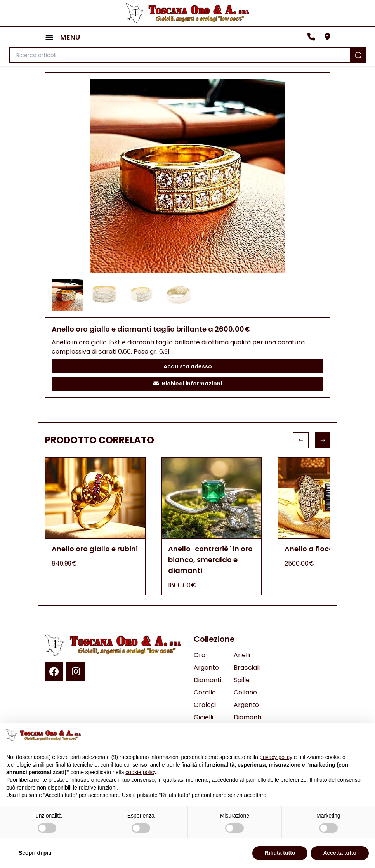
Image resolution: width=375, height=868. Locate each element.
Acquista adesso (188, 366)
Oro (200, 655)
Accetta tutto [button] (340, 853)
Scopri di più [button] (35, 853)
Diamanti (207, 680)
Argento (206, 667)
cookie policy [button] (141, 772)
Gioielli (203, 717)
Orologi (205, 705)
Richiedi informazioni (188, 384)
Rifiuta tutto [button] (280, 853)
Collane (245, 692)
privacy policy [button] (276, 757)
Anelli (242, 655)
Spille (242, 680)
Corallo (205, 692)
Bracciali (247, 667)
